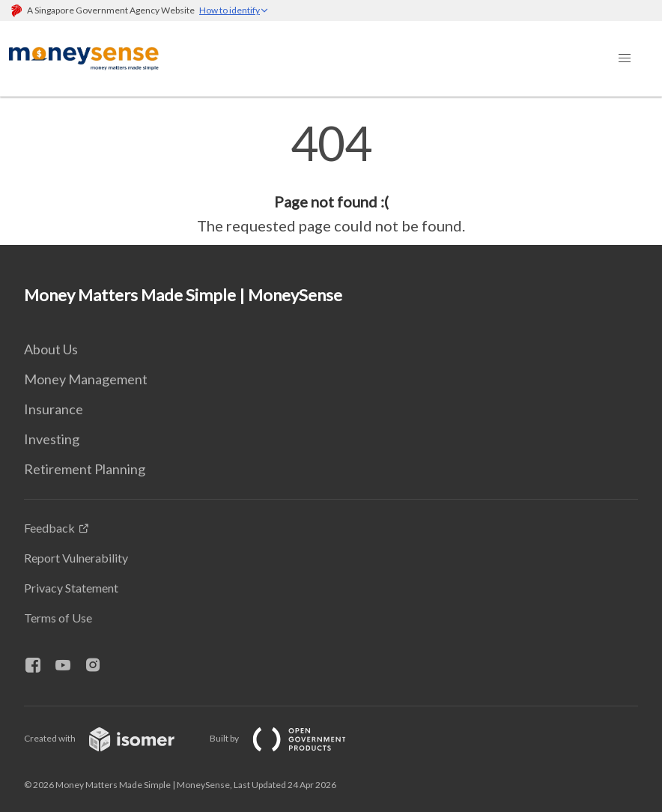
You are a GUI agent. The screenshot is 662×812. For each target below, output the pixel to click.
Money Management (86, 379)
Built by (290, 738)
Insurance (54, 409)
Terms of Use (58, 618)
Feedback (49, 528)
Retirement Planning (85, 469)
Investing (52, 439)
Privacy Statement (71, 588)
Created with (111, 738)
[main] (331, 178)
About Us (51, 349)
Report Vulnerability (76, 558)
